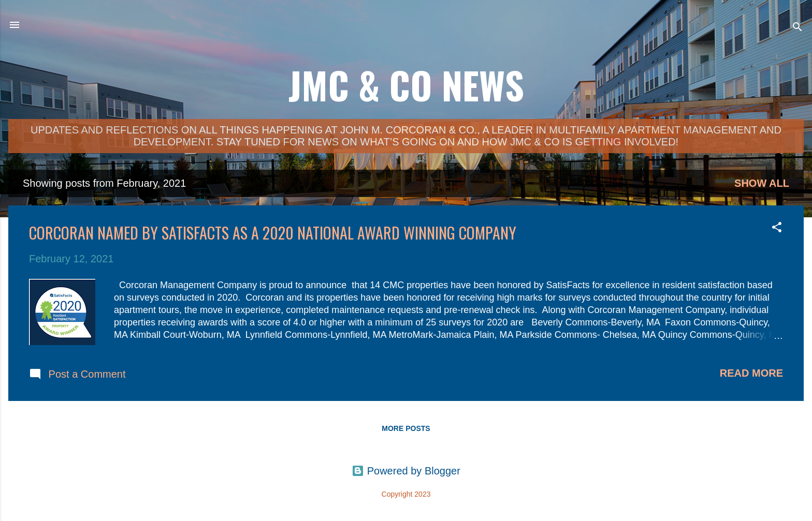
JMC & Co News (406, 85)
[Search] (798, 28)
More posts (406, 428)
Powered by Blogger (406, 471)
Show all (762, 183)
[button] (777, 228)
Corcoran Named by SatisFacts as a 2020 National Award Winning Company (273, 233)
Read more (751, 373)
